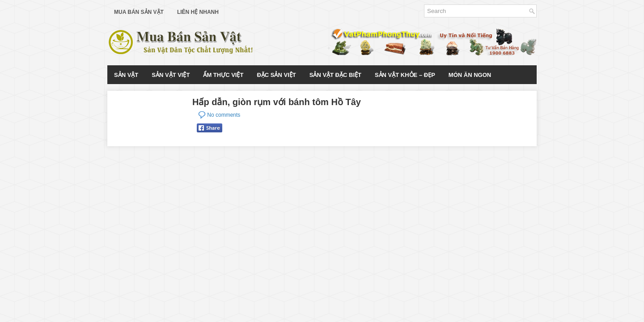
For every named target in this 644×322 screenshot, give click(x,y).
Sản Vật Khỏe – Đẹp (405, 75)
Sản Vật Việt (171, 75)
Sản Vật (126, 75)
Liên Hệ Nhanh (198, 12)
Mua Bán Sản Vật (139, 12)
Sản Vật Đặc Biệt (335, 75)
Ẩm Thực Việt (223, 75)
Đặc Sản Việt (276, 75)
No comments (224, 115)
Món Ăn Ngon (470, 75)
